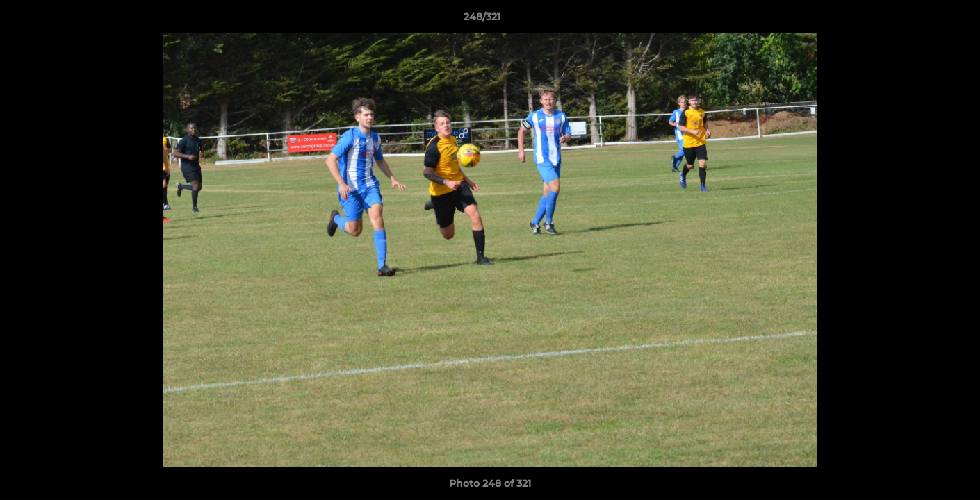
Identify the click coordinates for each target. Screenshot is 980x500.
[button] (922, 20)
